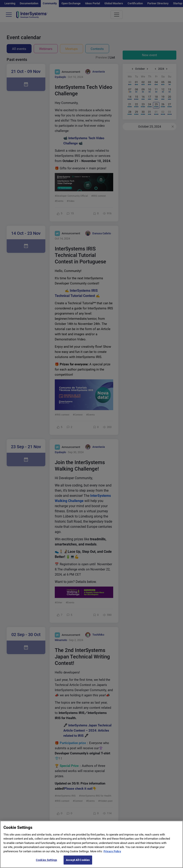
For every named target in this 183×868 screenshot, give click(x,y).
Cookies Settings (47, 863)
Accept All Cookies (78, 863)
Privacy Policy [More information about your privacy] (112, 854)
